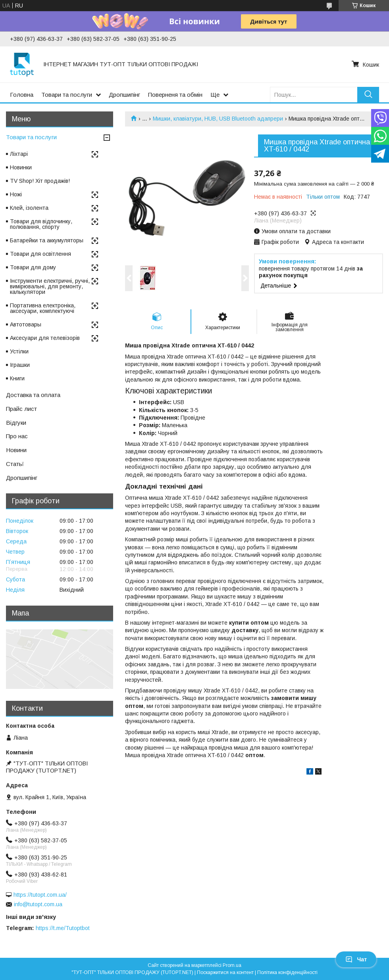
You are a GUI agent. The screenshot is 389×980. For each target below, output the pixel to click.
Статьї (15, 464)
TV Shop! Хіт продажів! (40, 181)
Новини (16, 450)
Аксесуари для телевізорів (45, 338)
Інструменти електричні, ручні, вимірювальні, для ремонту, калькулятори (50, 286)
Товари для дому (33, 267)
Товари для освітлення (40, 254)
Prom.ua (232, 965)
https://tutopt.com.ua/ (40, 895)
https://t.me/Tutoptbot (63, 928)
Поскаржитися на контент (225, 972)
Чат (356, 959)
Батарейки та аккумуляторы (47, 240)
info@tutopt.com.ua (38, 904)
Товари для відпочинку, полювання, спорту (41, 224)
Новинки (21, 167)
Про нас (17, 436)
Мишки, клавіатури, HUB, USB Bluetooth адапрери (218, 119)
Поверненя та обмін (175, 95)
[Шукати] (368, 95)
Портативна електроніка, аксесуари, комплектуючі (43, 308)
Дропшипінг (124, 95)
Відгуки (16, 423)
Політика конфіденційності (287, 972)
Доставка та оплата (33, 395)
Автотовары (26, 324)
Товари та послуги (67, 95)
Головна (22, 95)
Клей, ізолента (29, 208)
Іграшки (20, 365)
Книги (17, 378)
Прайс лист (21, 409)
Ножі (16, 194)
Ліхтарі (19, 154)
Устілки (19, 351)
